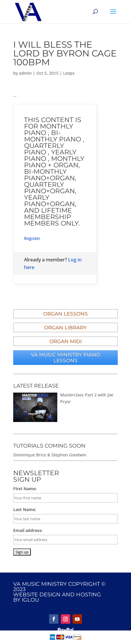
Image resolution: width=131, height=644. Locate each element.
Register (32, 238)
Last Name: (25, 509)
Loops (69, 73)
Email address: (28, 530)
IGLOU (30, 600)
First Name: (25, 489)
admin (25, 73)
